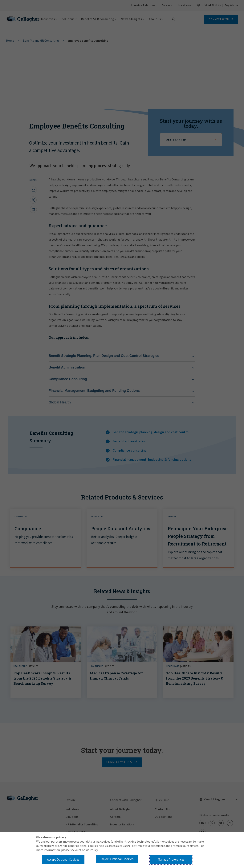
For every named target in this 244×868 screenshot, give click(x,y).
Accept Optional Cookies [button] (63, 860)
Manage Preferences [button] (171, 860)
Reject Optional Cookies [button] (117, 859)
